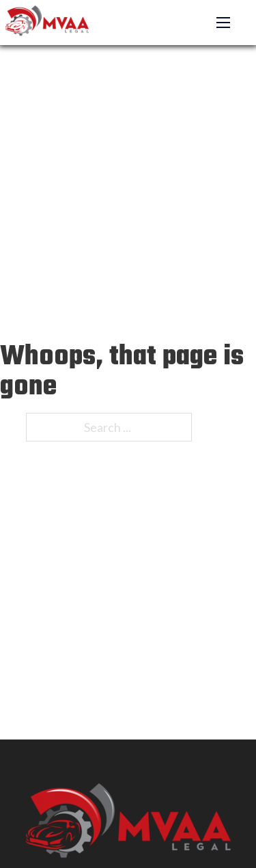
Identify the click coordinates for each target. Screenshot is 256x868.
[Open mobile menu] (223, 23)
